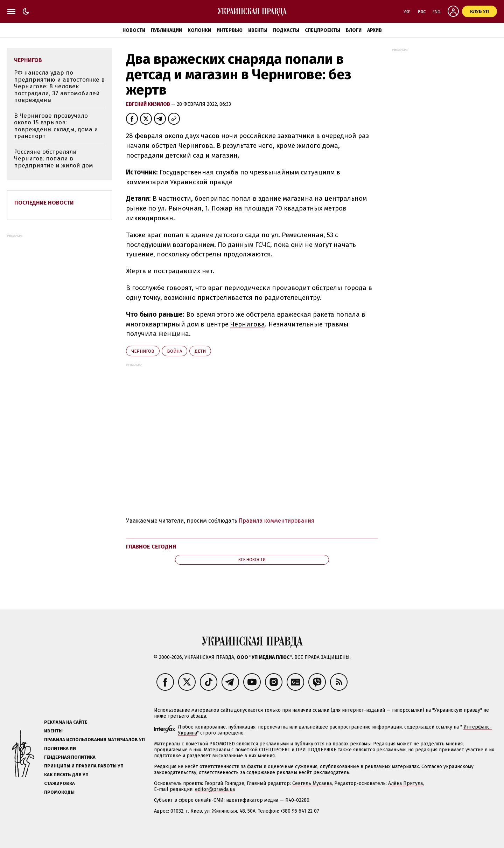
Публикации (166, 30)
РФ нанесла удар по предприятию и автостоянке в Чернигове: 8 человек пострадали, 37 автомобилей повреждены (59, 86)
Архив (374, 30)
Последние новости (44, 203)
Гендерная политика (70, 757)
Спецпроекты (323, 30)
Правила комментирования (276, 521)
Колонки (199, 30)
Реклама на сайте (66, 722)
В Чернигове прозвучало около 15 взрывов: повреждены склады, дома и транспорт (56, 126)
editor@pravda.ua (215, 789)
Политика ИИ (60, 748)
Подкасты (286, 30)
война (174, 351)
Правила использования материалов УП (94, 740)
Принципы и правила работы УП (84, 766)
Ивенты (258, 30)
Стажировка (59, 783)
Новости (134, 30)
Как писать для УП (66, 775)
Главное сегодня (151, 547)
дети (200, 351)
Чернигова (248, 324)
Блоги (354, 30)
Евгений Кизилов (149, 104)
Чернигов (143, 351)
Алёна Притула (405, 783)
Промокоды (59, 792)
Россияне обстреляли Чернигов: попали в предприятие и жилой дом (54, 159)
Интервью (230, 30)
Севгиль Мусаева (312, 783)
